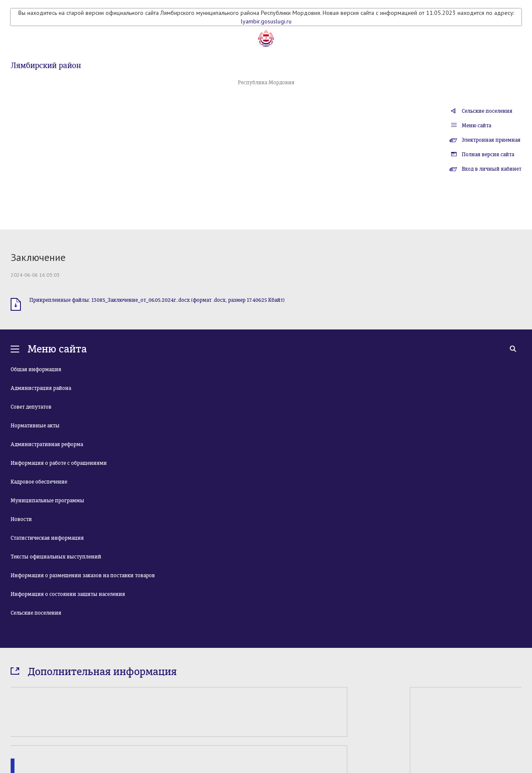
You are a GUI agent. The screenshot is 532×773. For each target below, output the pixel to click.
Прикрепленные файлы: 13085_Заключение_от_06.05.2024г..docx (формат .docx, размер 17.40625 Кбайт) (157, 300)
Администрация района (41, 388)
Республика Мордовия (266, 83)
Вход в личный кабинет (492, 169)
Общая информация (36, 369)
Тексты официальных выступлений (56, 557)
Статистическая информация (47, 538)
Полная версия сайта (488, 155)
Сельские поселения (487, 111)
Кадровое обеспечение (39, 482)
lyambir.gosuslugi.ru (266, 21)
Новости (21, 519)
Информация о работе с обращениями (59, 463)
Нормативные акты (35, 426)
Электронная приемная (491, 140)
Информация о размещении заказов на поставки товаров (83, 575)
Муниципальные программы (47, 501)
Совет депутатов (31, 407)
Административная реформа (47, 444)
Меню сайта (476, 126)
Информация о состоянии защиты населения (68, 594)
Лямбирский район (46, 66)
